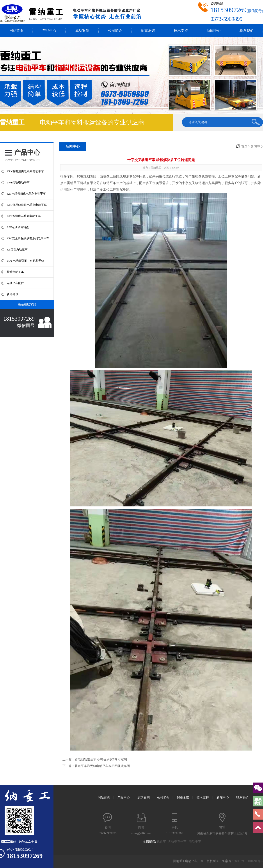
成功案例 (82, 31)
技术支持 (181, 31)
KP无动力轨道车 (17, 249)
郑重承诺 (148, 31)
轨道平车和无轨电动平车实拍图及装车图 (102, 766)
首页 (244, 146)
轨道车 (163, 842)
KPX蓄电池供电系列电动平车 (25, 171)
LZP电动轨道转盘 (18, 227)
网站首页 (16, 31)
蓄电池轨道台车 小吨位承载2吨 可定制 (101, 759)
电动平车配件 (15, 283)
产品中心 (49, 31)
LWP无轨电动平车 (18, 182)
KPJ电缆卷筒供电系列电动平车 (26, 194)
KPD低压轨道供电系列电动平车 (27, 205)
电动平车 (196, 842)
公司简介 (115, 31)
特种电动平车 (15, 272)
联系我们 (247, 31)
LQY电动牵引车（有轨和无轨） (27, 261)
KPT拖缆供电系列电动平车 (24, 216)
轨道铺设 (12, 294)
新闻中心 (214, 31)
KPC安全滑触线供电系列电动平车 (28, 238)
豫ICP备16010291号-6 (249, 861)
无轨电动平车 (179, 842)
